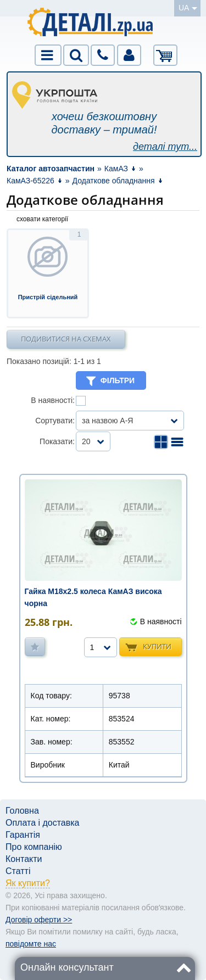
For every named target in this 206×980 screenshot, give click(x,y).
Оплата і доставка (43, 823)
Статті (18, 871)
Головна (22, 811)
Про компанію (34, 847)
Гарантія (23, 835)
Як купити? (28, 883)
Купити (157, 646)
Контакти (24, 859)
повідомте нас (31, 944)
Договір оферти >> (39, 920)
